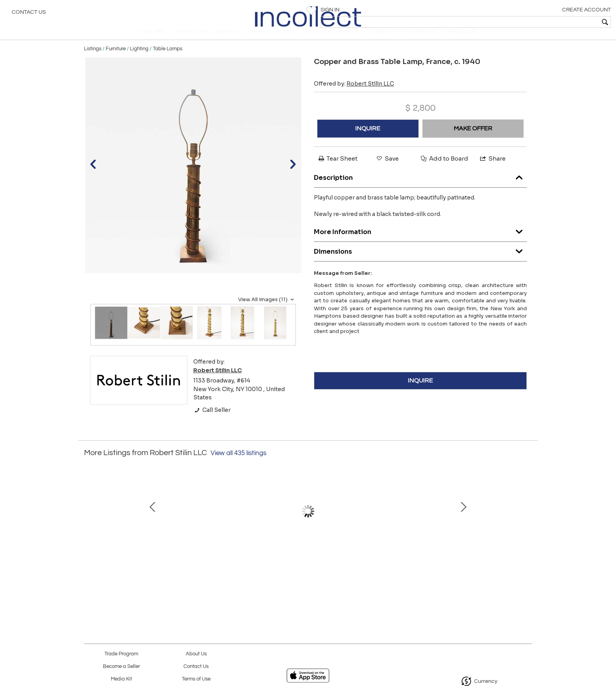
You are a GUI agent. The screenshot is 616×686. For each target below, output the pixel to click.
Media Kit (121, 679)
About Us (196, 654)
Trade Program (121, 654)
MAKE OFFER (473, 139)
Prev (90, 526)
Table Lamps (168, 60)
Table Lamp (141, 562)
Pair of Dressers (471, 562)
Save (387, 169)
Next (526, 526)
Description (420, 187)
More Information (420, 241)
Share (492, 169)
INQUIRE (368, 139)
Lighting (139, 60)
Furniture (116, 60)
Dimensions (420, 261)
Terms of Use (196, 679)
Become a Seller (121, 667)
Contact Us (29, 14)
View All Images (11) (267, 311)
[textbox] (553, 22)
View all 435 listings (238, 464)
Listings (93, 60)
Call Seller (212, 421)
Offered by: (354, 95)
